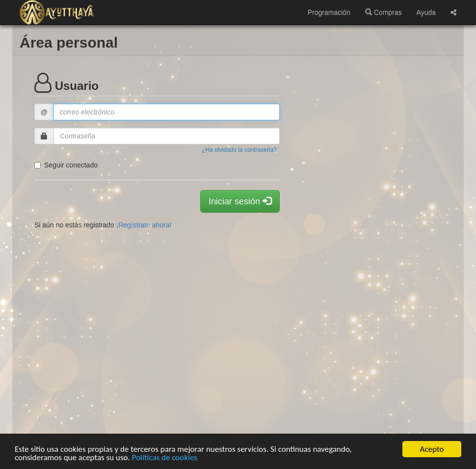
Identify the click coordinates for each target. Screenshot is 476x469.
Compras (383, 12)
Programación (329, 12)
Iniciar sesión (240, 201)
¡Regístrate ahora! (144, 225)
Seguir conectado (66, 165)
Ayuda (426, 12)
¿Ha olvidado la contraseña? (239, 150)
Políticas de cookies (165, 458)
